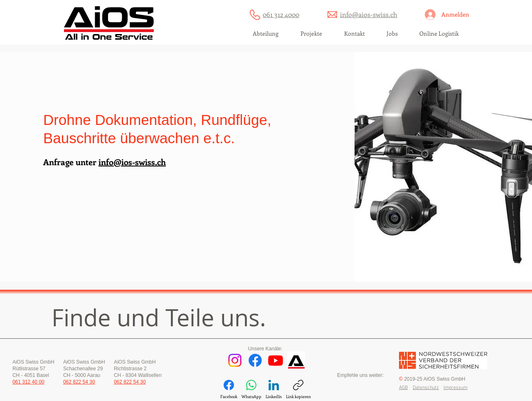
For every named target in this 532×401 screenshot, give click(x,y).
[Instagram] (235, 360)
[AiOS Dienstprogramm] (296, 360)
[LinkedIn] (274, 390)
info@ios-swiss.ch (132, 162)
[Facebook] (255, 360)
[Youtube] (276, 360)
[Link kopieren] (298, 390)
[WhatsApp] (251, 390)
